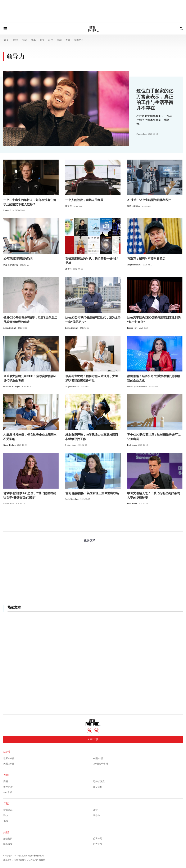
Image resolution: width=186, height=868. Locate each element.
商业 (42, 40)
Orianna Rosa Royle (12, 386)
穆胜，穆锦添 (133, 206)
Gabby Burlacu (9, 445)
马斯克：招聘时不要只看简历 (146, 259)
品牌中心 (79, 40)
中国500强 (98, 758)
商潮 (59, 40)
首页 (6, 40)
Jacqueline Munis (134, 265)
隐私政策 (8, 844)
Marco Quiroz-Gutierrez (137, 386)
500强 (15, 40)
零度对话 (8, 787)
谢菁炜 (68, 206)
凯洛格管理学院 (11, 265)
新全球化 (98, 787)
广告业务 (98, 844)
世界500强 (9, 758)
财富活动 (8, 810)
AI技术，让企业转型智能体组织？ (149, 200)
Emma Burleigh (10, 328)
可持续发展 (99, 781)
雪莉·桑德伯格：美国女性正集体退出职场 (92, 493)
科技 (51, 40)
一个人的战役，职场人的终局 (84, 200)
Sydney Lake (71, 445)
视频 (6, 821)
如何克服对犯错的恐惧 (18, 259)
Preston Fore (142, 134)
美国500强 (9, 764)
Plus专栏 (8, 792)
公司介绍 (98, 839)
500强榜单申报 (101, 764)
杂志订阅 (8, 839)
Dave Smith (132, 504)
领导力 (97, 815)
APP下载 (93, 739)
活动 (25, 40)
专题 (68, 40)
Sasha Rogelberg (72, 499)
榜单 (33, 40)
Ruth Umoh (132, 445)
